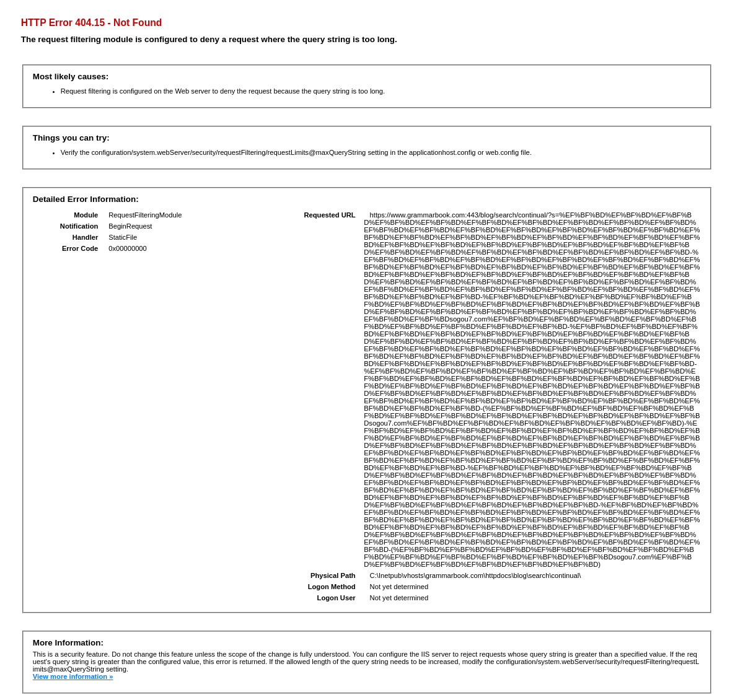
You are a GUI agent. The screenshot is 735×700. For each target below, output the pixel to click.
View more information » (73, 676)
